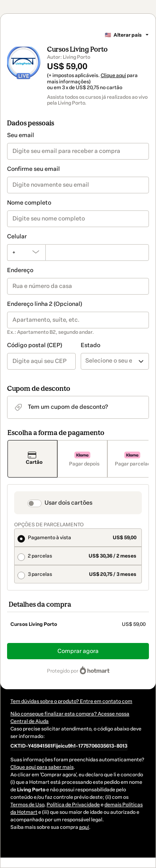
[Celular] (97, 253)
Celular (17, 236)
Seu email (21, 135)
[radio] (78, 538)
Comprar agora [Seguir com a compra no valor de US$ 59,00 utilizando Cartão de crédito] (78, 651)
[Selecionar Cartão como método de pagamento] (32, 459)
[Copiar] (69, 745)
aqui (84, 827)
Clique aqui (113, 75)
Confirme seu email (33, 169)
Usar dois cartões (68, 503)
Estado (90, 345)
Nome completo (29, 203)
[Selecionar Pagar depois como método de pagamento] (82, 459)
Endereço (20, 270)
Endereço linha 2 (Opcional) (45, 304)
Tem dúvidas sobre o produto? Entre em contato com (71, 701)
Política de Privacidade (73, 805)
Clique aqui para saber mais (42, 767)
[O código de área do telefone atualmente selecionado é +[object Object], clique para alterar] (26, 253)
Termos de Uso (27, 805)
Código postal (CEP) (35, 345)
